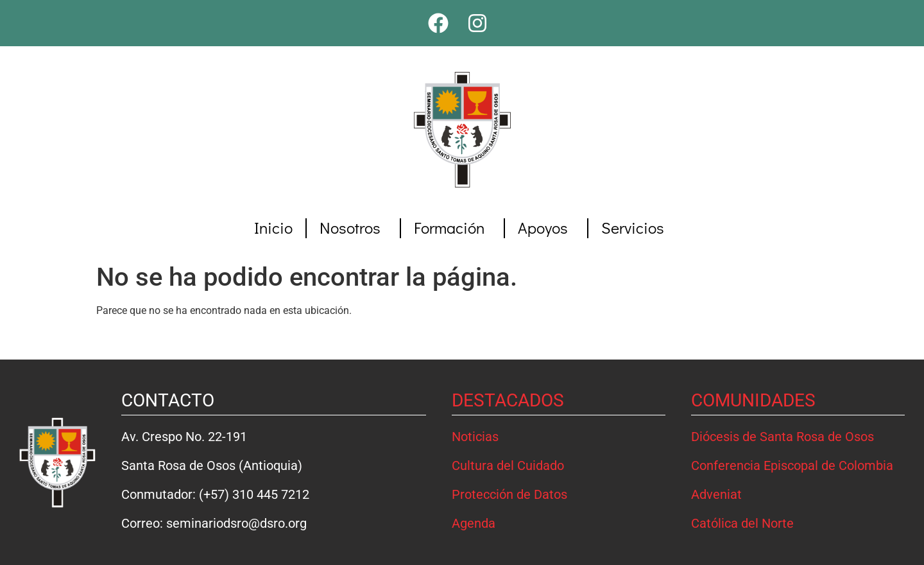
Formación (452, 228)
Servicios (636, 228)
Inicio (273, 228)
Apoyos (546, 228)
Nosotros (353, 228)
